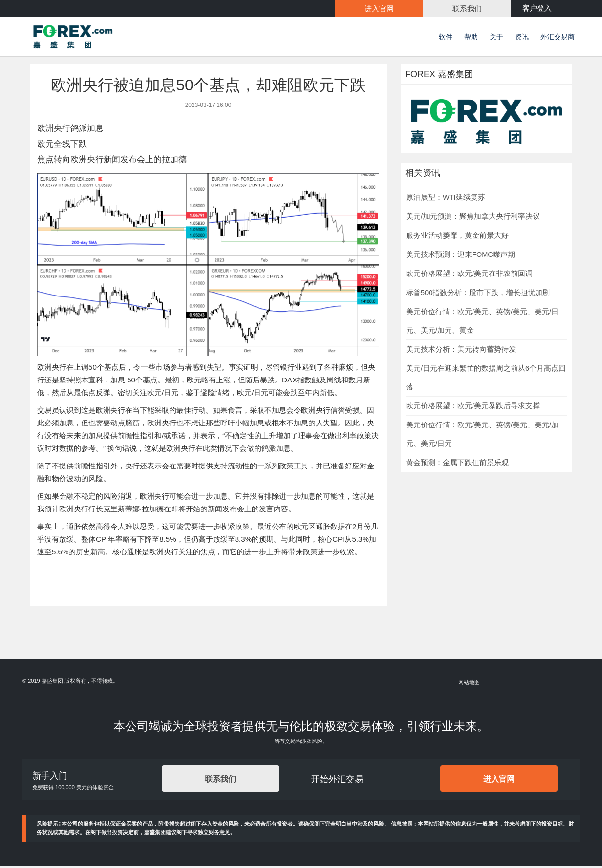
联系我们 (220, 780)
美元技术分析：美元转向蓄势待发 (461, 351)
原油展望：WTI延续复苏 (446, 199)
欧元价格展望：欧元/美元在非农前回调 (469, 275)
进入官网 (499, 780)
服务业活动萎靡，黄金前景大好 (457, 237)
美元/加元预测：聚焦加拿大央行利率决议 (473, 218)
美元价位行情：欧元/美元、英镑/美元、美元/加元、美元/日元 (482, 436)
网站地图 (470, 684)
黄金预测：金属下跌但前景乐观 (457, 464)
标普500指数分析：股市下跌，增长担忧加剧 (478, 294)
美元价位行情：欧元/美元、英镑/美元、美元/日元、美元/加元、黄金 (482, 322)
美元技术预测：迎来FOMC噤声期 (461, 256)
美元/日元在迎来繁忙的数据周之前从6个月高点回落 (486, 379)
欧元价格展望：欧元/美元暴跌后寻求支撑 (473, 407)
